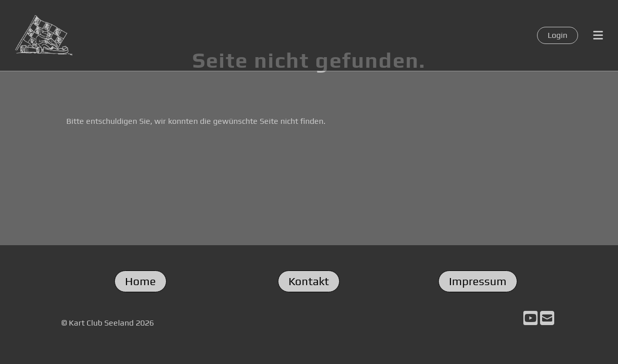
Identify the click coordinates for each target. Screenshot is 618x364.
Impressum (478, 281)
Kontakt (309, 281)
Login (558, 35)
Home (140, 281)
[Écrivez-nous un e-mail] (547, 318)
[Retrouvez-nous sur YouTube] (530, 318)
